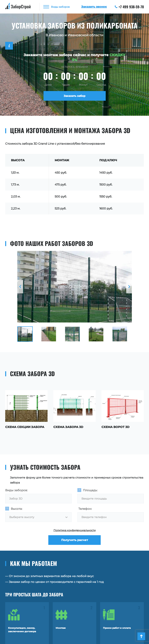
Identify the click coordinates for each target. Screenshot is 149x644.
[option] (75, 287)
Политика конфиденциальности (75, 530)
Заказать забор (75, 96)
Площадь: (90, 490)
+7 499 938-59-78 (129, 7)
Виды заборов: (16, 490)
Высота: (17, 509)
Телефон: (85, 509)
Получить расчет (75, 540)
